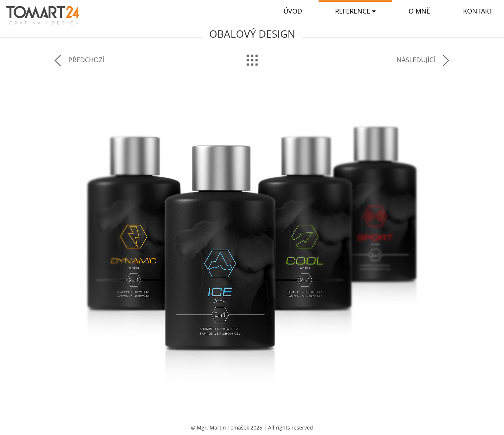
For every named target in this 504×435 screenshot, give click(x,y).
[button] (355, 11)
